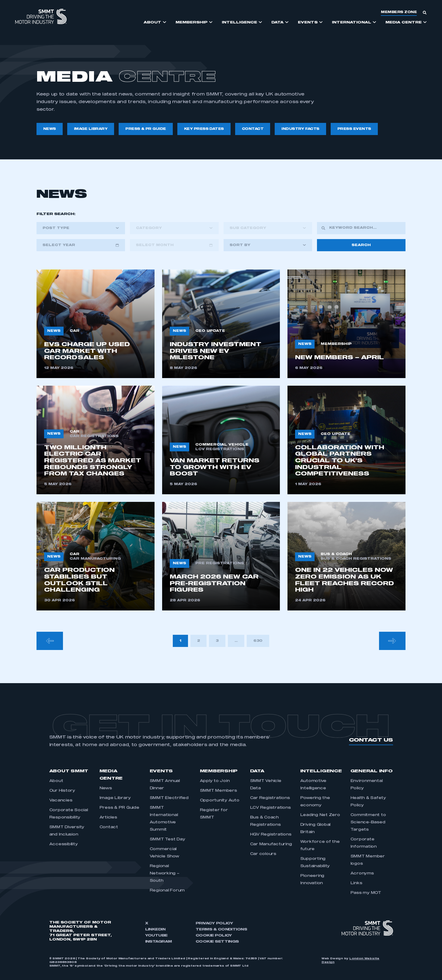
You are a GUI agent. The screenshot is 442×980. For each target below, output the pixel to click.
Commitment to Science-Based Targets (368, 822)
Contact (109, 827)
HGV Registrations (271, 835)
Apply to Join (215, 781)
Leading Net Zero (320, 815)
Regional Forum (167, 891)
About (56, 781)
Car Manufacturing (271, 844)
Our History (62, 791)
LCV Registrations (270, 808)
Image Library (115, 798)
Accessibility (64, 844)
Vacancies (61, 801)
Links (356, 883)
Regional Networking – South (165, 874)
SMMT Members (218, 791)
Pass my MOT (366, 893)
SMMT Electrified (169, 798)
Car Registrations (270, 798)
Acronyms (362, 874)
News (106, 788)
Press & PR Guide (119, 808)
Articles (108, 818)
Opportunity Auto (220, 801)
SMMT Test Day (167, 839)
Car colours (263, 854)
